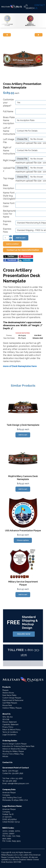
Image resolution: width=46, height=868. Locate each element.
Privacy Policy (8, 727)
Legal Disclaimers (9, 735)
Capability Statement (10, 724)
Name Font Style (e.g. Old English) (9, 196)
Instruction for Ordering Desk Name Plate (18, 746)
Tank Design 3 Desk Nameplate (23, 425)
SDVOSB (6, 719)
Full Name (8, 111)
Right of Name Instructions (9, 150)
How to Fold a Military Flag (13, 754)
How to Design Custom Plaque (14, 744)
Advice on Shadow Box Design (14, 749)
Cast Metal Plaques (10, 703)
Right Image (9, 160)
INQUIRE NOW (24, 634)
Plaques (5, 690)
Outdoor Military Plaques (12, 708)
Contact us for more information (23, 250)
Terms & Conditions (10, 732)
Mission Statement (9, 722)
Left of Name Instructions (9, 131)
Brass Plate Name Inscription (9, 120)
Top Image (9, 178)
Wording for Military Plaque (13, 751)
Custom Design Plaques (12, 698)
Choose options (23, 540)
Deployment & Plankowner (13, 700)
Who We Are (7, 717)
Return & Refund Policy (11, 730)
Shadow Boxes (8, 693)
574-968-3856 (18, 773)
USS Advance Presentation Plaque (23, 530)
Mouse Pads (7, 705)
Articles (5, 756)
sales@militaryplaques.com (18, 783)
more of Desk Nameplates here (20, 366)
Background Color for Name (9, 214)
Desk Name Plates (9, 695)
